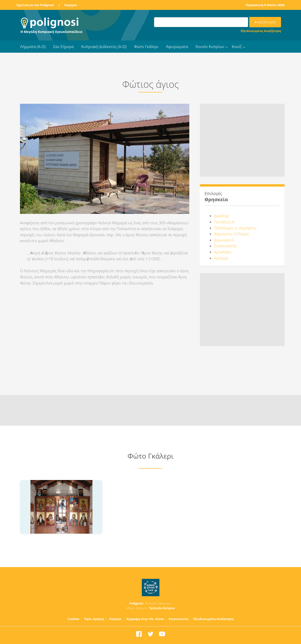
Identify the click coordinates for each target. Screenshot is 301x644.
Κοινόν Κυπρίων (210, 47)
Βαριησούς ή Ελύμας (232, 234)
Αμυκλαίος (223, 252)
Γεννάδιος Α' (224, 222)
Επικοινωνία (178, 619)
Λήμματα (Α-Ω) (33, 47)
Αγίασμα (221, 258)
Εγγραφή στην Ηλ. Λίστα (145, 619)
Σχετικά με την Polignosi (35, 5)
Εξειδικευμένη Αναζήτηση (261, 31)
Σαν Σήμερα (63, 47)
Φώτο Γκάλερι (146, 47)
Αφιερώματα (177, 47)
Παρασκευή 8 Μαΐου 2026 (265, 5)
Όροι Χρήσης (94, 619)
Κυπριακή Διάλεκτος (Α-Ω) (104, 47)
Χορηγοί (71, 5)
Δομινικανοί (224, 240)
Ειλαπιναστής (225, 246)
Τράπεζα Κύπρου (162, 608)
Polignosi (137, 603)
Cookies (73, 619)
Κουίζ (237, 47)
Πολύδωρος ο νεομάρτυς (235, 228)
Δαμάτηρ (221, 216)
